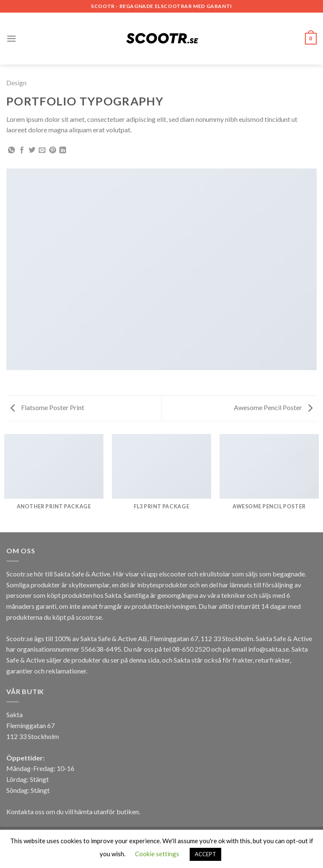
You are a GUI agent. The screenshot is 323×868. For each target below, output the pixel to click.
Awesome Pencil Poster (273, 407)
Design (16, 83)
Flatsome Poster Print (47, 407)
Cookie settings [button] (157, 854)
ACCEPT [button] (205, 854)
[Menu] (11, 38)
